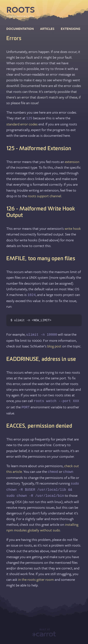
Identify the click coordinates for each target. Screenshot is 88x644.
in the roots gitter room (36, 578)
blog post (54, 346)
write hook (73, 228)
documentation (20, 29)
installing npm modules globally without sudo (42, 526)
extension (72, 161)
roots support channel (45, 196)
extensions (71, 29)
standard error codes (22, 124)
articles (47, 29)
